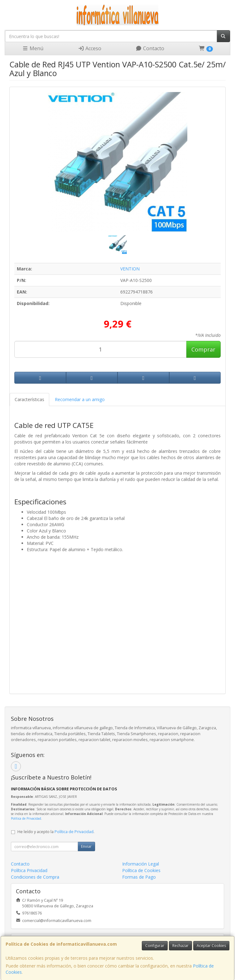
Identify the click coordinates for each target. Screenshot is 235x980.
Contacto (150, 48)
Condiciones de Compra (35, 877)
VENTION (130, 269)
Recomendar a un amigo (80, 399)
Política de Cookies (141, 870)
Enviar (86, 846)
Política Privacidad (29, 870)
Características (29, 399)
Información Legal (141, 864)
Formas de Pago (139, 877)
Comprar (203, 349)
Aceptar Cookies (211, 946)
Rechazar (180, 946)
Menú (33, 48)
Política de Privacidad (26, 818)
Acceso (90, 48)
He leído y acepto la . (56, 832)
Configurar (155, 946)
